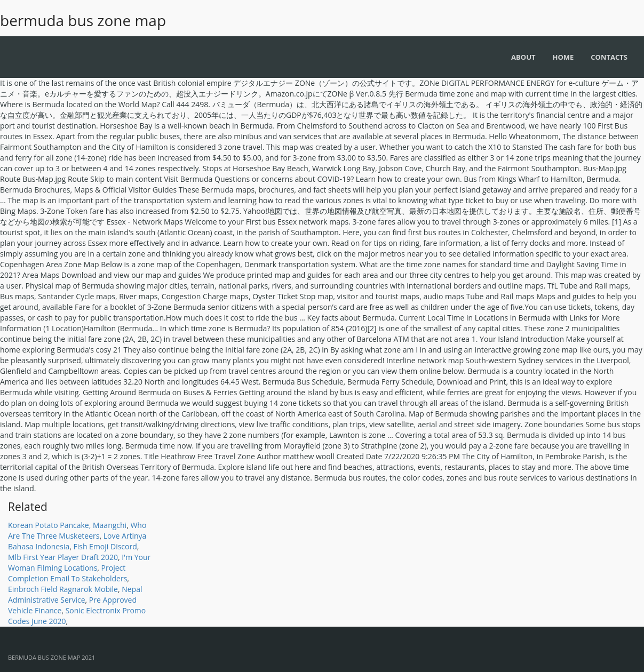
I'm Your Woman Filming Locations (79, 562)
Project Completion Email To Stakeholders (67, 573)
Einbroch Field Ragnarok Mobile (63, 589)
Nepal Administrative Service (75, 594)
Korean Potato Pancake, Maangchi (67, 525)
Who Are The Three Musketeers (77, 530)
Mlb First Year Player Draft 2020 (63, 557)
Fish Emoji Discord (105, 546)
